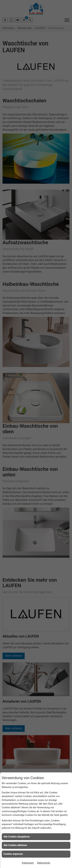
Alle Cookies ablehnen (15, 845)
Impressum (28, 863)
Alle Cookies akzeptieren (17, 837)
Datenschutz (44, 863)
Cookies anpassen (13, 854)
